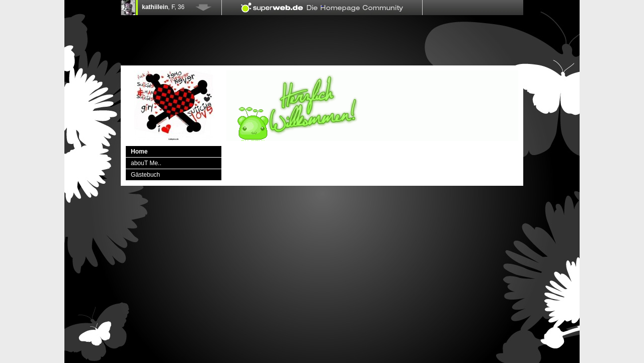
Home (139, 152)
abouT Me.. (146, 163)
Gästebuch (145, 175)
